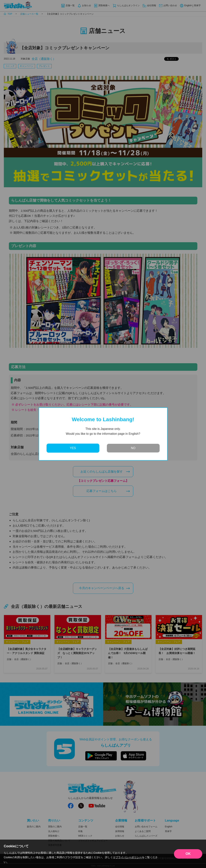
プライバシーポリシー (129, 857)
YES (73, 448)
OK (188, 854)
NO (133, 448)
